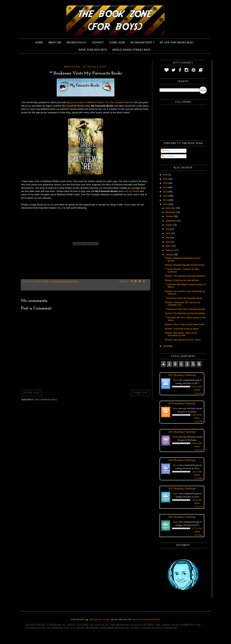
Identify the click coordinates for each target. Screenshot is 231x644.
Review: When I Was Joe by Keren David (185, 324)
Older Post (140, 393)
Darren (176, 380)
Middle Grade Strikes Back (132, 50)
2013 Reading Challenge (182, 488)
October (170, 216)
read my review (131, 191)
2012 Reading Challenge (182, 517)
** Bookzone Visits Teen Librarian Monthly (185, 309)
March (169, 246)
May (168, 238)
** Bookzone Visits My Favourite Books (184, 298)
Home (39, 42)
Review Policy (77, 42)
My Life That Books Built (177, 42)
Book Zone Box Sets (93, 50)
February (170, 250)
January (170, 255)
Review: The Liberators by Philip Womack (185, 276)
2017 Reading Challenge (182, 375)
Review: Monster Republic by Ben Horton (185, 265)
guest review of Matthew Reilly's (102, 102)
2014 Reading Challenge (182, 460)
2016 (166, 179)
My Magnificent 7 (142, 42)
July (168, 229)
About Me (55, 42)
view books (199, 393)
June (168, 233)
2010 (166, 204)
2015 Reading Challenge (182, 432)
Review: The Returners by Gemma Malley (185, 313)
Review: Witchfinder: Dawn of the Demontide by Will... (181, 334)
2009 (166, 346)
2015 (166, 183)
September (171, 221)
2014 (166, 188)
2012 (166, 196)
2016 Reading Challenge (182, 403)
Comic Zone (117, 42)
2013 (166, 192)
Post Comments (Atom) (46, 400)
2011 (166, 200)
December (171, 208)
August (169, 225)
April (168, 242)
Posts (166, 151)
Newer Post (31, 393)
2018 (166, 175)
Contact (98, 42)
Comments (168, 156)
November (171, 212)
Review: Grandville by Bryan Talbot (182, 329)
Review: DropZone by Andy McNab (182, 280)
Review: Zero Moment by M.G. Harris (183, 340)
